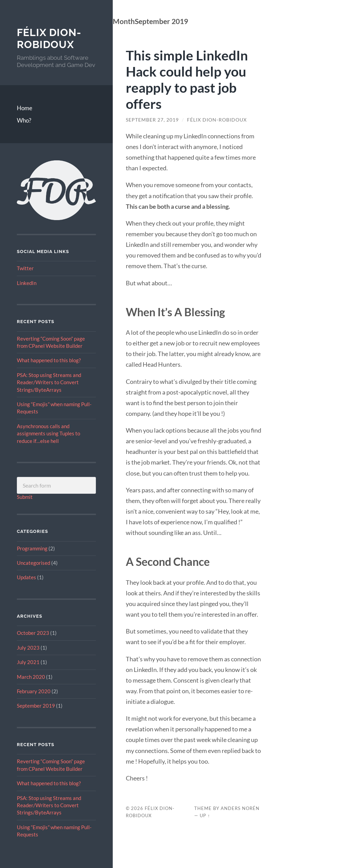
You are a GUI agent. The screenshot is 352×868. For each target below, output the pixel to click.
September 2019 (36, 706)
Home (25, 108)
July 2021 (28, 662)
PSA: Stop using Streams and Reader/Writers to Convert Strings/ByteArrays (49, 382)
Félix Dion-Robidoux (49, 39)
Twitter (25, 268)
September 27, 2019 (152, 120)
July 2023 (28, 648)
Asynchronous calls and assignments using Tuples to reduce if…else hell (48, 433)
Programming (32, 548)
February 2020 (34, 691)
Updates (26, 577)
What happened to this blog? (49, 360)
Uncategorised (34, 563)
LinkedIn (27, 283)
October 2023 (33, 633)
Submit (25, 497)
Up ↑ (205, 815)
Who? (24, 120)
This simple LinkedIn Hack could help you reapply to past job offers (187, 79)
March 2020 (31, 677)
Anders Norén (240, 808)
